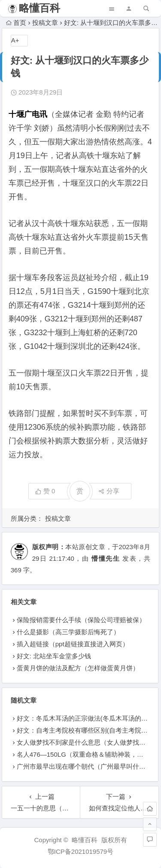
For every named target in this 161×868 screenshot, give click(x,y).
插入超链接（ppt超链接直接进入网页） (73, 644)
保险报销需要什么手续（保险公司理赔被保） (81, 620)
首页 (16, 23)
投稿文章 (45, 23)
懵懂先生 (106, 558)
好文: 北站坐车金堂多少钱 (54, 656)
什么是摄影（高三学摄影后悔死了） (68, 632)
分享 (109, 491)
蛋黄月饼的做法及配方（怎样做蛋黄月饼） (78, 668)
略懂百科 (39, 8)
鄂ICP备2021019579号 (80, 851)
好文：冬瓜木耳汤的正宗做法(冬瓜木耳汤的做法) (87, 718)
